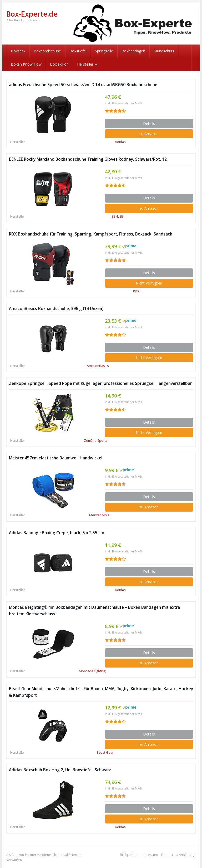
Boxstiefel (78, 51)
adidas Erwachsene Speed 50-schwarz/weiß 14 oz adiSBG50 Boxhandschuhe (83, 85)
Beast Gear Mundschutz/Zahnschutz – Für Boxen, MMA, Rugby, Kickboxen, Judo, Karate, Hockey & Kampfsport (101, 692)
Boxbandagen (133, 51)
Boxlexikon (59, 64)
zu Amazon (149, 134)
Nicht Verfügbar (149, 283)
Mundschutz (164, 51)
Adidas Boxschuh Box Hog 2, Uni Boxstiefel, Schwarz (60, 770)
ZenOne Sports (96, 441)
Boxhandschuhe (47, 51)
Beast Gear (105, 752)
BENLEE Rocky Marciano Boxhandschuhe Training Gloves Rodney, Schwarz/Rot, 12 (88, 159)
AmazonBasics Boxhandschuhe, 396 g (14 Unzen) (56, 309)
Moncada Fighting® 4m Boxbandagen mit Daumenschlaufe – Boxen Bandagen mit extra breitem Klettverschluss (94, 611)
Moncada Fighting (92, 671)
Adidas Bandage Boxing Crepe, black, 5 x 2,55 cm (57, 533)
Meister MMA (99, 515)
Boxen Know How (26, 64)
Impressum (149, 855)
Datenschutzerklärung (178, 855)
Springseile (104, 51)
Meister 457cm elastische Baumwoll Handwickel (56, 458)
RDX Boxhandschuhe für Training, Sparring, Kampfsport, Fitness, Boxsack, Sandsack (91, 234)
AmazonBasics (98, 366)
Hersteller (87, 64)
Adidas (120, 142)
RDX (136, 291)
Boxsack (18, 51)
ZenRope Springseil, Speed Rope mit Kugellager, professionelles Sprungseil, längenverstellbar (100, 383)
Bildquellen (129, 855)
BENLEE (117, 216)
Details (149, 123)
